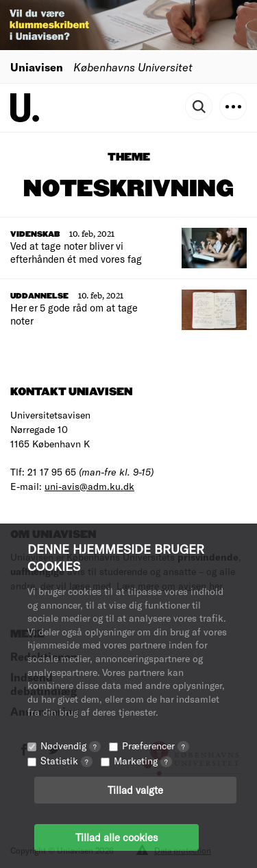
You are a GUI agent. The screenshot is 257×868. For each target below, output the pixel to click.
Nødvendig (71, 746)
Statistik (66, 761)
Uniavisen (37, 67)
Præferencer (156, 746)
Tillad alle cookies (117, 837)
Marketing (143, 761)
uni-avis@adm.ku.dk (89, 486)
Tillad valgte (135, 790)
